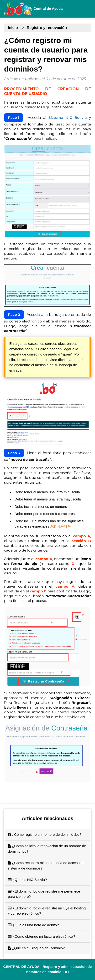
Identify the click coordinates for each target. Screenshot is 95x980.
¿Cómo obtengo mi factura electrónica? (42, 936)
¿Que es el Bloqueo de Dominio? (36, 948)
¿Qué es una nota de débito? (33, 925)
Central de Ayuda (33, 9)
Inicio (13, 28)
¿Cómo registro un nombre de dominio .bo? (45, 834)
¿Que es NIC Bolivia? (27, 880)
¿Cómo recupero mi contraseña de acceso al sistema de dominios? (46, 865)
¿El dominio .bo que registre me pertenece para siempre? (44, 894)
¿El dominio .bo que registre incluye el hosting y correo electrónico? (47, 911)
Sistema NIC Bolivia (68, 118)
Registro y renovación (47, 28)
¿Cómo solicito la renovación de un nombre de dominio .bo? (47, 849)
